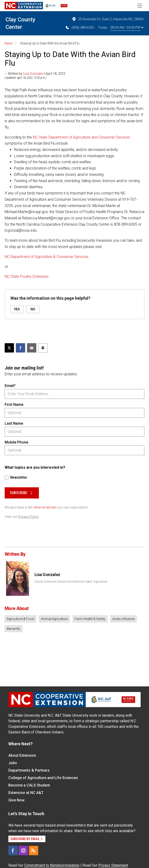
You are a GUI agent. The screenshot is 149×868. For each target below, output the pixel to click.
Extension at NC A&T (26, 793)
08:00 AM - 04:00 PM (127, 27)
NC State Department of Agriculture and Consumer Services (81, 137)
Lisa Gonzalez (33, 74)
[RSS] (34, 851)
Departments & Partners (29, 770)
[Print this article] (43, 348)
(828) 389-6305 (80, 27)
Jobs (13, 763)
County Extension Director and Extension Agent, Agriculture (71, 582)
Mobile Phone (16, 442)
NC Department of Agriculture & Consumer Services (47, 257)
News (9, 43)
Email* (10, 386)
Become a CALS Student (29, 785)
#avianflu (14, 629)
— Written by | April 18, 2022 (35, 74)
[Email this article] (32, 348)
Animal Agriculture (54, 619)
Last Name (14, 423)
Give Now (16, 800)
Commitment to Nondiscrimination (52, 865)
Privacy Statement (113, 865)
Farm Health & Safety (90, 619)
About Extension (22, 755)
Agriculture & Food (20, 619)
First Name (14, 405)
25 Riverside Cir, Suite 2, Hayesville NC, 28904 (108, 19)
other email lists (45, 507)
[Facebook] (13, 851)
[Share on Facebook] (20, 348)
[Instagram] (23, 851)
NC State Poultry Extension (27, 276)
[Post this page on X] (9, 348)
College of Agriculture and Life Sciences (43, 778)
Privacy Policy (29, 517)
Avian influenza (124, 619)
